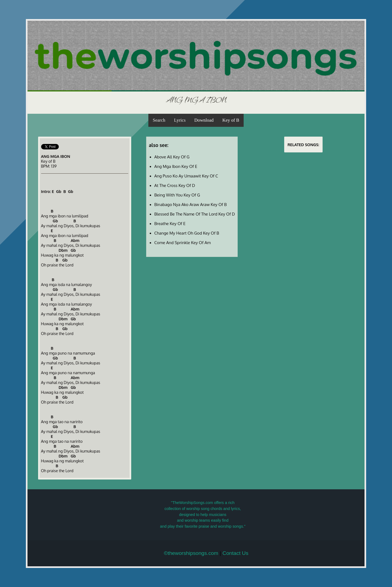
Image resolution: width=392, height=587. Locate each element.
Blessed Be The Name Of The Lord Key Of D (195, 214)
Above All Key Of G (172, 157)
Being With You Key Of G (177, 195)
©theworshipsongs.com (191, 553)
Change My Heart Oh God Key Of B (187, 233)
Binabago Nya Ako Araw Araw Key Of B (191, 204)
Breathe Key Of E (170, 223)
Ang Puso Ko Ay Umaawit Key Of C (186, 176)
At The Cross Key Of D (175, 185)
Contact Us (235, 553)
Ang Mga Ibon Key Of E (176, 166)
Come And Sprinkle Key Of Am (183, 242)
